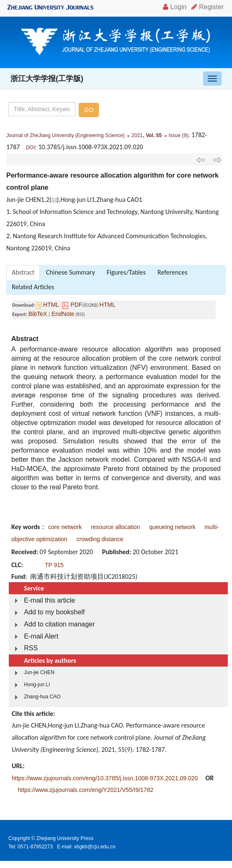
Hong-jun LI (37, 685)
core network (65, 527)
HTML (51, 305)
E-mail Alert (41, 636)
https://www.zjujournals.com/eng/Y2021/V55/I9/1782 (85, 790)
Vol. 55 (154, 135)
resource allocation (116, 527)
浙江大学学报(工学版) (47, 79)
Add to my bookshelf (54, 612)
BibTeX (38, 314)
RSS (31, 648)
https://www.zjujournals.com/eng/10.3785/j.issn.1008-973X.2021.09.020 (105, 778)
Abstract (23, 272)
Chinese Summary (71, 272)
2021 (137, 135)
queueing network (172, 527)
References (172, 272)
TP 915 (54, 565)
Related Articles (33, 287)
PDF (77, 305)
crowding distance (100, 539)
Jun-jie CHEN (39, 672)
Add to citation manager (59, 624)
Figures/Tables (126, 272)
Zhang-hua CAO (42, 697)
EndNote (63, 314)
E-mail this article (49, 600)
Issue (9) (178, 135)
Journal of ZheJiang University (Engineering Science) (66, 135)
